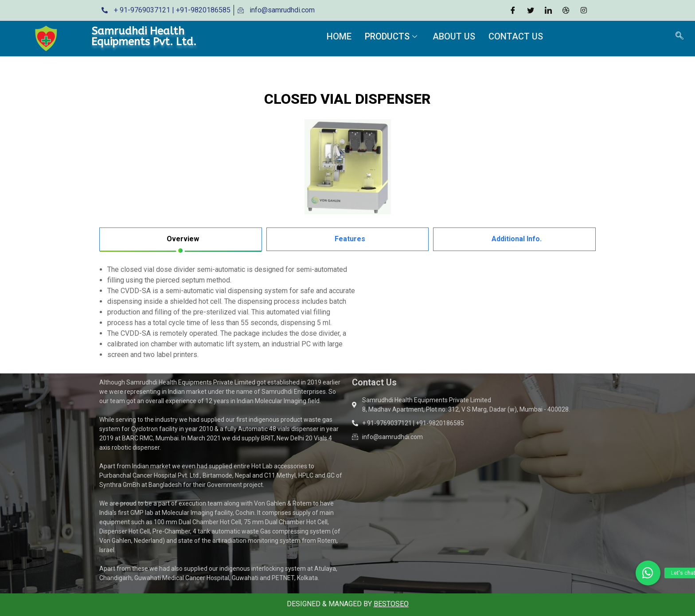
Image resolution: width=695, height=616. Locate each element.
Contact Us (516, 36)
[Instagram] (584, 10)
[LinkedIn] (548, 10)
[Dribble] (566, 10)
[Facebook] (513, 10)
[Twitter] (531, 10)
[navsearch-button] (679, 36)
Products (392, 36)
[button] (648, 573)
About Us (454, 36)
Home (339, 36)
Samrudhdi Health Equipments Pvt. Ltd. (144, 36)
